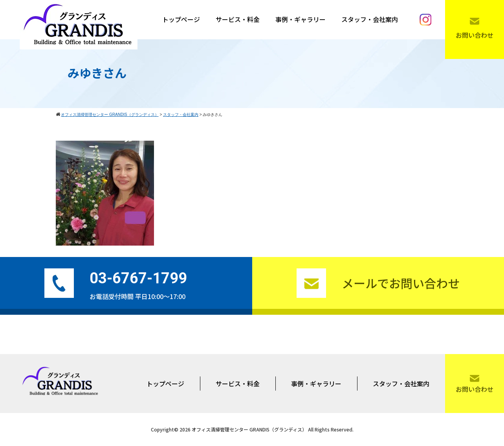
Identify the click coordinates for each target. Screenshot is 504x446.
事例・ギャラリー (301, 19)
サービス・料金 (238, 19)
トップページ (181, 19)
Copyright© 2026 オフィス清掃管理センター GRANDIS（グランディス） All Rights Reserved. (252, 429)
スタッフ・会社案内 (370, 19)
